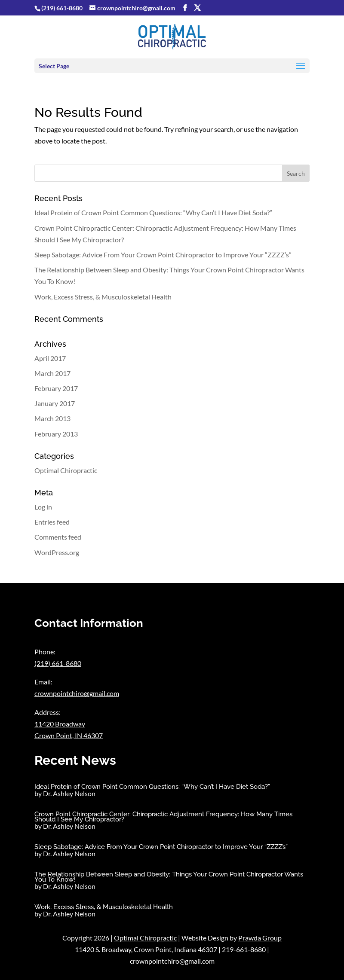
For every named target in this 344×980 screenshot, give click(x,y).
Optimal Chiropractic (66, 470)
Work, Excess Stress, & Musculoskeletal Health (103, 297)
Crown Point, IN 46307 (69, 735)
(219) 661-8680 (62, 8)
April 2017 (50, 358)
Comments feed (58, 537)
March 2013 (52, 418)
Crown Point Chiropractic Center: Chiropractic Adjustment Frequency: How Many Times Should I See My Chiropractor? (163, 817)
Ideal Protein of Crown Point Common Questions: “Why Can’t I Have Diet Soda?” (153, 212)
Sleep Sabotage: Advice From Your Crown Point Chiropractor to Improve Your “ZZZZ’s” (163, 255)
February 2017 (56, 388)
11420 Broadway (60, 724)
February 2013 (56, 434)
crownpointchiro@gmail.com (77, 693)
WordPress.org (57, 552)
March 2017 (52, 373)
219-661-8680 (244, 949)
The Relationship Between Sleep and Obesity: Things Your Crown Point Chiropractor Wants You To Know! (169, 877)
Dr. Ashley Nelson (69, 793)
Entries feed (52, 522)
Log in (43, 507)
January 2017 (55, 403)
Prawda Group (260, 938)
